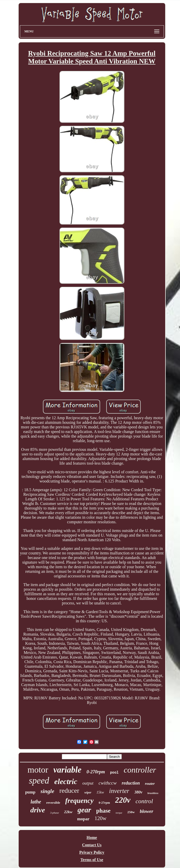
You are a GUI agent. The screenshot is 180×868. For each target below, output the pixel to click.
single (47, 791)
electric (66, 781)
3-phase (55, 813)
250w (131, 812)
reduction (131, 783)
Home (92, 838)
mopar (83, 819)
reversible (53, 803)
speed (39, 781)
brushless (153, 793)
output (88, 783)
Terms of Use (92, 860)
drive (38, 810)
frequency (80, 801)
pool (114, 773)
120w (100, 818)
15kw (100, 792)
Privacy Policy (92, 852)
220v (123, 800)
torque (119, 813)
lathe (36, 802)
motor (38, 770)
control (144, 801)
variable (67, 770)
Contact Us (92, 845)
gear (84, 810)
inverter (119, 791)
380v (138, 792)
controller (140, 770)
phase (103, 811)
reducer (69, 791)
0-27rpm (104, 803)
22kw (68, 812)
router (150, 784)
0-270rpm (96, 772)
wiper (88, 792)
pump (30, 792)
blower (147, 811)
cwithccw (108, 783)
